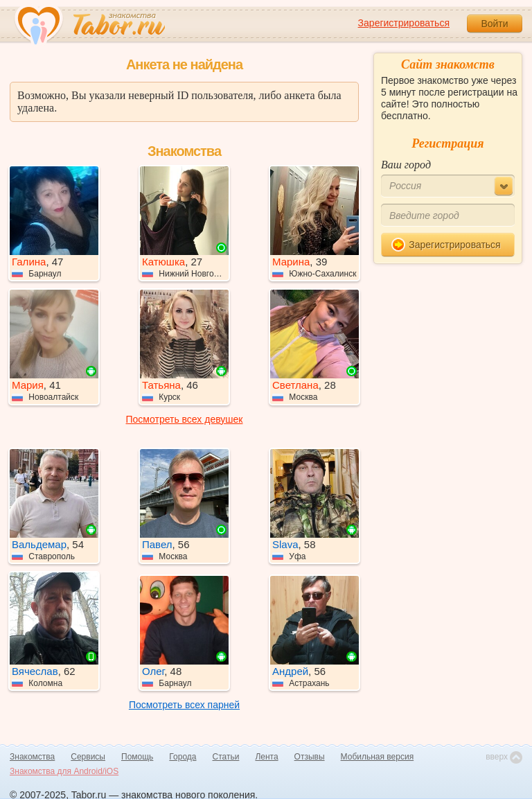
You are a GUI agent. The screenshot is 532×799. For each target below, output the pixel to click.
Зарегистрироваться (404, 23)
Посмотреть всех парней (184, 705)
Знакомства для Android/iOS (64, 771)
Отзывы (310, 757)
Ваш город (406, 165)
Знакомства (32, 757)
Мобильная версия (378, 757)
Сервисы (88, 757)
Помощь (137, 757)
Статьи (226, 757)
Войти (494, 24)
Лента (266, 757)
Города (183, 757)
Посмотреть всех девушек (185, 419)
